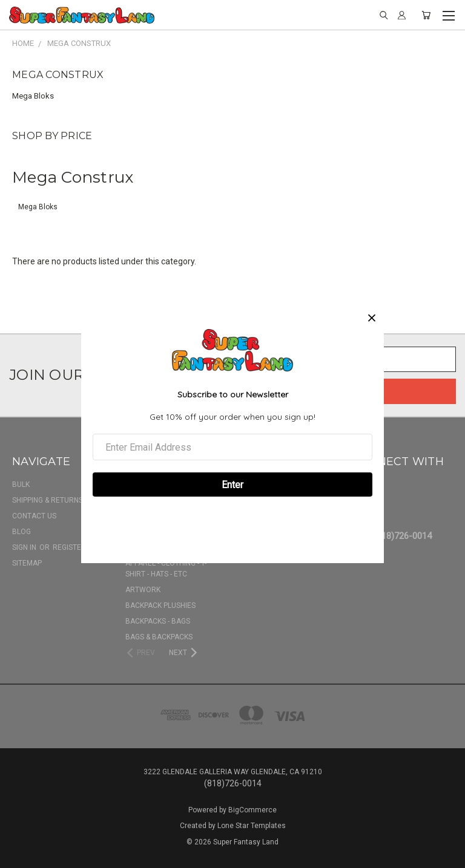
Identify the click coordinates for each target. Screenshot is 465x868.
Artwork (143, 590)
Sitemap (27, 563)
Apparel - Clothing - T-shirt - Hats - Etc (166, 569)
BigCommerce (252, 810)
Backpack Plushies (160, 605)
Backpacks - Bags (158, 621)
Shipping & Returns (48, 500)
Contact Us (34, 516)
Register (69, 547)
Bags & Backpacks (159, 637)
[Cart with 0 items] (426, 15)
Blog (21, 532)
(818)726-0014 (403, 536)
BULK (21, 485)
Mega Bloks (33, 96)
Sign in (25, 547)
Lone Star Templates (252, 826)
